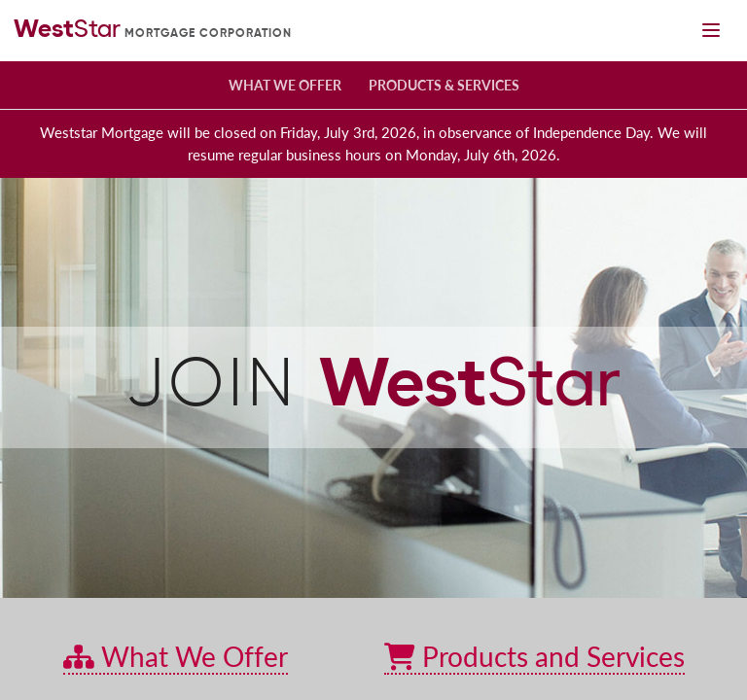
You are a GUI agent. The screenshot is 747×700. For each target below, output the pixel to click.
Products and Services (534, 656)
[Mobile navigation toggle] (711, 31)
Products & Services (444, 85)
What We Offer (285, 85)
